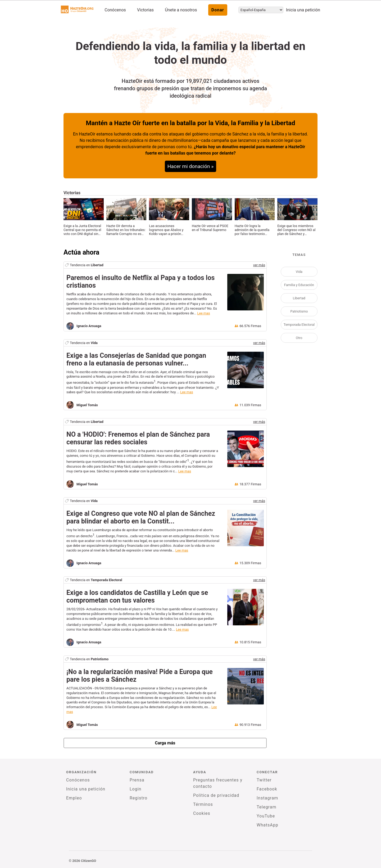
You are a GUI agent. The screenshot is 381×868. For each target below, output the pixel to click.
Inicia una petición (303, 10)
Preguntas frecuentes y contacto (218, 783)
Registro (139, 798)
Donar (218, 10)
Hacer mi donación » (191, 166)
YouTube (266, 816)
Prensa (137, 780)
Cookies (202, 813)
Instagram (267, 798)
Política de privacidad (216, 795)
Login (135, 789)
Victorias (145, 10)
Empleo (74, 798)
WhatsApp (267, 825)
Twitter (264, 780)
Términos (203, 804)
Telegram (266, 807)
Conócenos (115, 10)
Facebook (267, 789)
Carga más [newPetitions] (165, 743)
